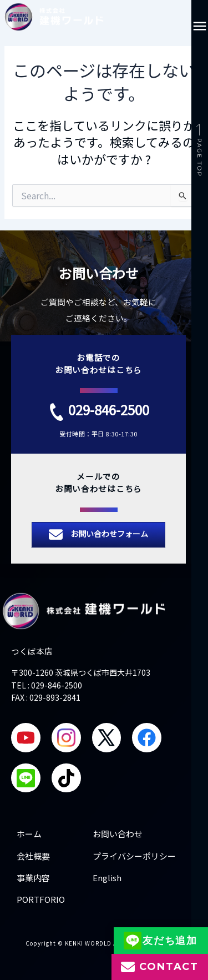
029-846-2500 (109, 409)
